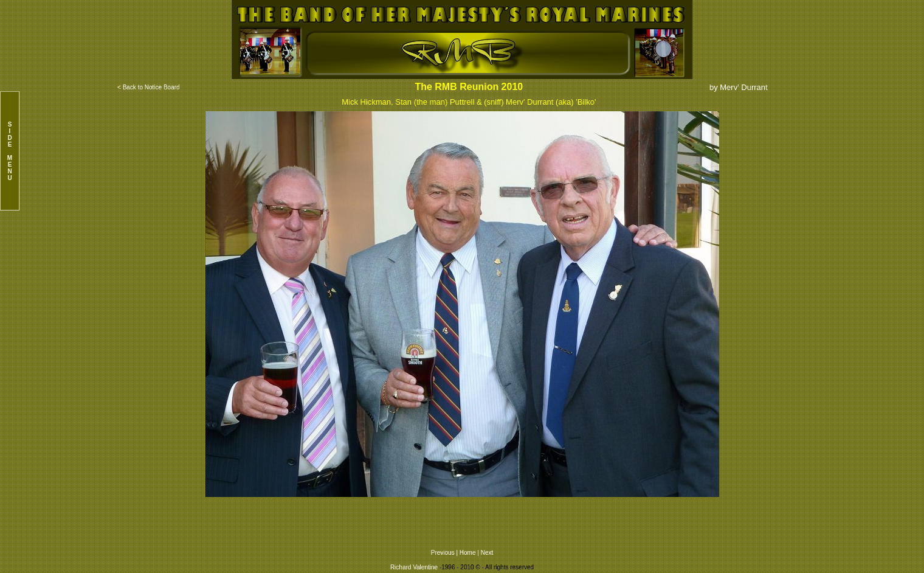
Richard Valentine (414, 567)
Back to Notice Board (151, 87)
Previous (444, 553)
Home (468, 553)
